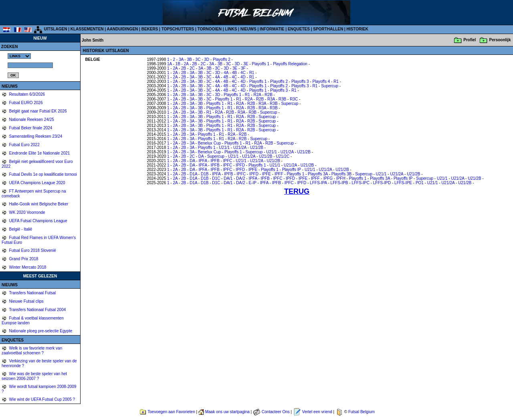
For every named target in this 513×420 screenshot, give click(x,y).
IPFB (215, 161)
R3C (294, 99)
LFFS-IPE (403, 183)
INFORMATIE (272, 29)
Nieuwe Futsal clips (26, 301)
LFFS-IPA (318, 183)
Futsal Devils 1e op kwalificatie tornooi (42, 174)
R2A (258, 95)
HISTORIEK (357, 29)
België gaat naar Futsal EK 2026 (37, 111)
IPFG (328, 178)
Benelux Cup (209, 143)
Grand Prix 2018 (23, 259)
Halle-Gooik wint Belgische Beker (38, 204)
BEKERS (150, 29)
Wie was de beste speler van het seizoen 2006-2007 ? (34, 376)
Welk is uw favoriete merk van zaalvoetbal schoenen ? (32, 351)
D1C (216, 178)
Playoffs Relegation (290, 64)
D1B (205, 174)
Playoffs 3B (341, 174)
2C (203, 64)
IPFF (279, 174)
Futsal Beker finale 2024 (30, 128)
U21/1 (224, 148)
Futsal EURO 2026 (25, 103)
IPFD (240, 165)
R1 (252, 73)
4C (243, 73)
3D (207, 59)
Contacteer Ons (276, 412)
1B (178, 64)
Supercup (330, 86)
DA (201, 156)
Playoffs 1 (261, 64)
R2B (268, 95)
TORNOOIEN (210, 29)
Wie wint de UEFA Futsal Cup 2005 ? (41, 399)
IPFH (341, 178)
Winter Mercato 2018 (27, 267)
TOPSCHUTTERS (178, 29)
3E (246, 64)
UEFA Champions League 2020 (37, 183)
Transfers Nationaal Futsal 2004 (37, 310)
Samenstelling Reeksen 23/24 (35, 136)
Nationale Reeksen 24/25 (31, 120)
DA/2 (240, 178)
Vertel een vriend (317, 412)
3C (198, 59)
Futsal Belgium (362, 412)
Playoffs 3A (318, 174)
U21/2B (257, 148)
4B (234, 73)
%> (19, 56)
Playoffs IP (292, 170)
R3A (271, 99)
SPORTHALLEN (328, 29)
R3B (282, 99)
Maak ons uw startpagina (227, 412)
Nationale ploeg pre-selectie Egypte (40, 331)
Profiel (470, 40)
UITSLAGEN (56, 29)
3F (243, 68)
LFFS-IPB (339, 183)
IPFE (253, 170)
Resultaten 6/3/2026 (26, 94)
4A (226, 73)
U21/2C (283, 156)
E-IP (252, 183)
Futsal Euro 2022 (24, 145)
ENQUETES (299, 29)
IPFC (228, 161)
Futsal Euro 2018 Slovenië (32, 250)
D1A (193, 174)
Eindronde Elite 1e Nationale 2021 (39, 153)
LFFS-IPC (360, 183)
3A (181, 59)
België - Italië (20, 229)
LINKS (231, 29)
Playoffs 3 (300, 81)
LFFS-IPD (382, 183)
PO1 (420, 183)
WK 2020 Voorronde (27, 212)
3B (189, 59)
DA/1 (228, 178)
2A (186, 64)
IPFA (203, 161)
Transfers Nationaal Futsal (32, 293)
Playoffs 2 (222, 59)
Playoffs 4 (321, 81)
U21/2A (240, 148)
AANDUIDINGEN (123, 29)
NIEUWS (248, 29)
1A (170, 64)
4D (243, 77)
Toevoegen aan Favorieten (171, 412)
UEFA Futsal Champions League (38, 221)
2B (194, 64)
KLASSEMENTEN (87, 29)
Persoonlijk (500, 40)
